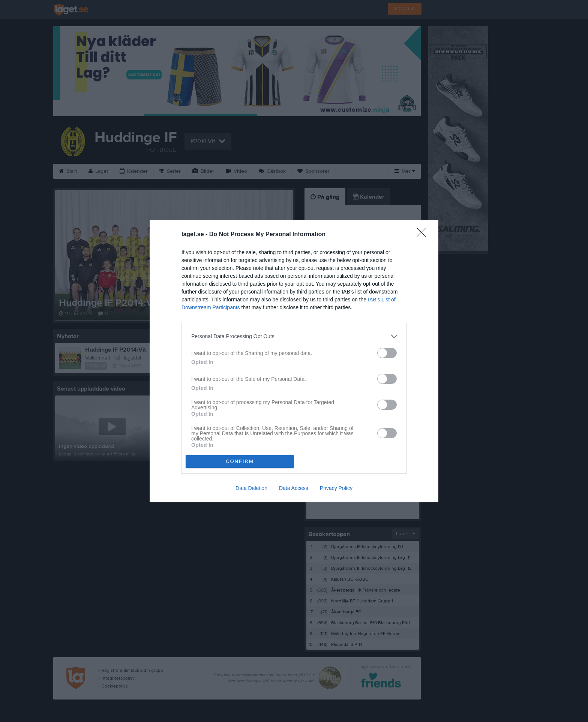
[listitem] (294, 336)
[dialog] (294, 361)
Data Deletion (251, 488)
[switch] (387, 353)
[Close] (424, 235)
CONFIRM (240, 461)
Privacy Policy (336, 488)
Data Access (294, 488)
